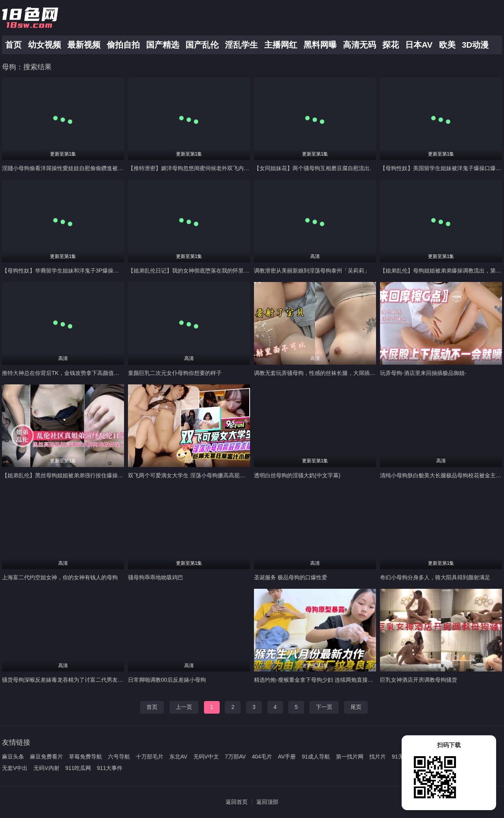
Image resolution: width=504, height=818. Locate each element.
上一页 (184, 707)
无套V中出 (15, 768)
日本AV (419, 45)
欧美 (447, 45)
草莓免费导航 (85, 757)
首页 (13, 45)
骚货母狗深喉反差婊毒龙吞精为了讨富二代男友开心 (65, 680)
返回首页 (237, 802)
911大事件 (110, 768)
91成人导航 (316, 757)
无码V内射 (46, 768)
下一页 (324, 707)
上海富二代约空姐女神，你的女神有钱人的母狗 (60, 577)
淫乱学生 (241, 45)
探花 (391, 45)
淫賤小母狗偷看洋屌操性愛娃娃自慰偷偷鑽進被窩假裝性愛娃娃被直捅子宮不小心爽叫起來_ (114, 168)
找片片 (378, 757)
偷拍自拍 (123, 45)
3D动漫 (475, 45)
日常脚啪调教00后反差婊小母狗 (167, 680)
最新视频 (84, 45)
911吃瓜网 (78, 768)
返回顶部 (267, 802)
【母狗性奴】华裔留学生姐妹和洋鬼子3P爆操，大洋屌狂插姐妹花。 (85, 271)
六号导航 (119, 757)
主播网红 (281, 45)
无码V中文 (206, 757)
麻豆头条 (13, 757)
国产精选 (163, 45)
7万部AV (235, 757)
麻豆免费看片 (46, 757)
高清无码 (359, 45)
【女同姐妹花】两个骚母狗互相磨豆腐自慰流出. (313, 168)
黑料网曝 (320, 45)
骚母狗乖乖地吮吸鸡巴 (156, 577)
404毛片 (262, 757)
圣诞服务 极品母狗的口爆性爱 (291, 577)
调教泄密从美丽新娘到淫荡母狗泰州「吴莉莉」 (312, 271)
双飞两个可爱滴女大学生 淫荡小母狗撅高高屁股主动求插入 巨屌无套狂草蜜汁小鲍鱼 (232, 475)
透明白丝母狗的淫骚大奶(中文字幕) (297, 475)
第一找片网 (350, 757)
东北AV (178, 757)
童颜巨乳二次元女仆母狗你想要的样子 (175, 373)
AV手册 (287, 757)
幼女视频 (44, 45)
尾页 (356, 707)
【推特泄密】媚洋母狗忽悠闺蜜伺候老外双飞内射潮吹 (194, 168)
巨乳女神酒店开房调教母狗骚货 (419, 680)
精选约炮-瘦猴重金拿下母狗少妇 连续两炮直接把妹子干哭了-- (329, 680)
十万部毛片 (150, 757)
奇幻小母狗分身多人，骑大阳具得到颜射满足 (435, 577)
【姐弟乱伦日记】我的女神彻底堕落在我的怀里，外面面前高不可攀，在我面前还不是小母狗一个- (247, 271)
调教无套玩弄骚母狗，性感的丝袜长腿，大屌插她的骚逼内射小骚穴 (337, 373)
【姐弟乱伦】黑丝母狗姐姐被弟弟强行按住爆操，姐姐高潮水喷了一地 (87, 475)
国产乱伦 (202, 45)
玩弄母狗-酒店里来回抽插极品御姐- (423, 373)
